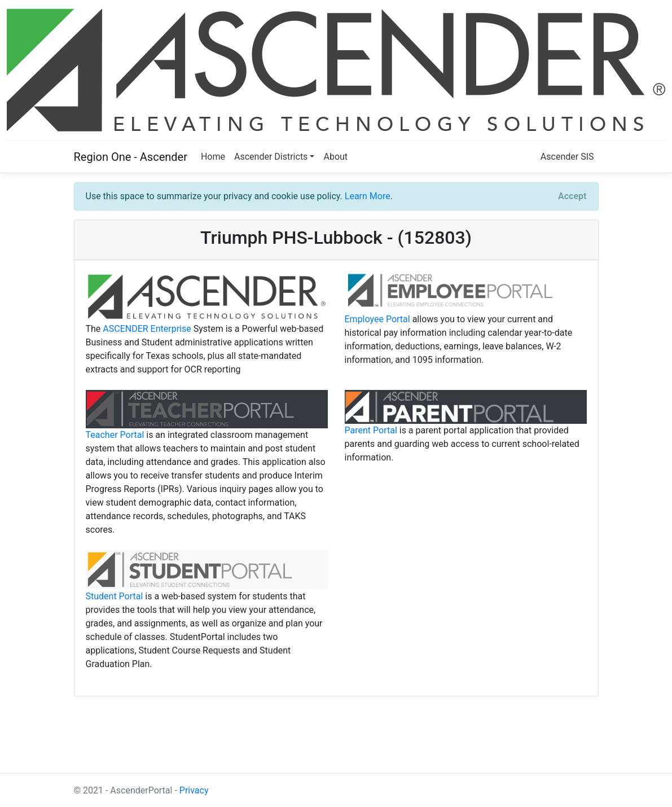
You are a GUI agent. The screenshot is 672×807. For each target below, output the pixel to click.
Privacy (194, 790)
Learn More (368, 196)
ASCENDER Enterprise (147, 329)
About (335, 157)
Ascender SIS (567, 157)
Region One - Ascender (131, 157)
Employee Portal (377, 319)
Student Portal (115, 596)
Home (213, 157)
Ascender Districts (271, 157)
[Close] (572, 196)
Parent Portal (371, 430)
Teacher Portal (115, 435)
